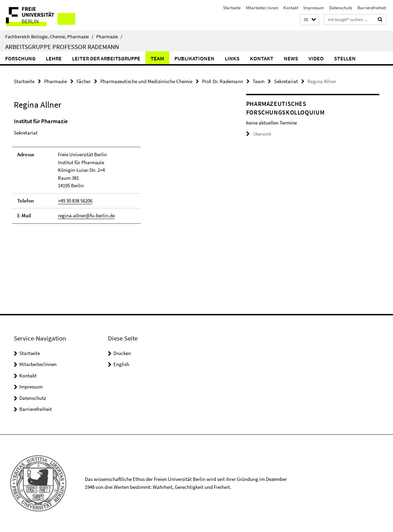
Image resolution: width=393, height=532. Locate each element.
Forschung (20, 58)
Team (157, 58)
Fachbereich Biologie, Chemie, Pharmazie (49, 37)
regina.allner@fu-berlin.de (86, 215)
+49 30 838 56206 (75, 201)
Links (232, 58)
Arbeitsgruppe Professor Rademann (62, 47)
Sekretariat (286, 81)
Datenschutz (341, 8)
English (121, 364)
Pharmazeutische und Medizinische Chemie (146, 81)
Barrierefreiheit (372, 8)
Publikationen (194, 58)
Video (316, 58)
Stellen (345, 58)
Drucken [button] (122, 353)
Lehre (54, 58)
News (291, 58)
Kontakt (291, 8)
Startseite (232, 8)
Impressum (314, 8)
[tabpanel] (118, 174)
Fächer (84, 81)
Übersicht (259, 134)
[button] (309, 20)
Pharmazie (109, 37)
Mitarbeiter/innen (262, 8)
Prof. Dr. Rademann (223, 81)
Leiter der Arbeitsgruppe (106, 58)
